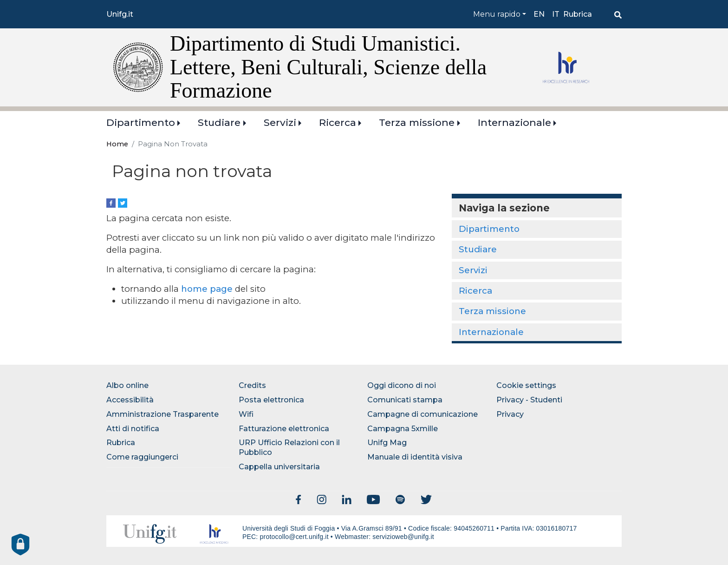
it (556, 14)
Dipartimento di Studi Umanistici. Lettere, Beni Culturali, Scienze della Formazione (328, 67)
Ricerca (338, 122)
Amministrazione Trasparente (162, 414)
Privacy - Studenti (529, 400)
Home (117, 144)
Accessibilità (130, 400)
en (539, 14)
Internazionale (514, 122)
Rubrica (578, 14)
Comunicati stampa (405, 400)
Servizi (280, 122)
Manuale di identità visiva (415, 457)
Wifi (246, 414)
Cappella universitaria (279, 467)
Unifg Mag (387, 443)
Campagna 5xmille (403, 429)
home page (207, 289)
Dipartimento (141, 122)
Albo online (127, 385)
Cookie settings (526, 385)
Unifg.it (120, 14)
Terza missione (417, 122)
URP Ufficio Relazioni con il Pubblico (289, 447)
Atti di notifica (133, 429)
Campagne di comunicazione (422, 414)
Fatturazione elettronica (284, 429)
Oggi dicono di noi (402, 385)
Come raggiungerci (142, 457)
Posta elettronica (271, 400)
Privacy (510, 414)
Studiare (219, 122)
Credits (252, 385)
